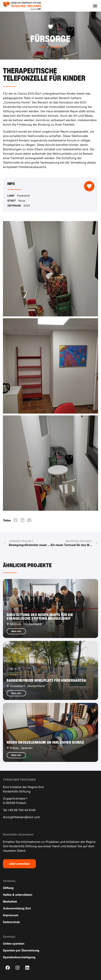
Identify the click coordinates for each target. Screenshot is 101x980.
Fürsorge (50, 39)
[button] (95, 6)
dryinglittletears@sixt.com (22, 817)
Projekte (56, 47)
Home (42, 47)
